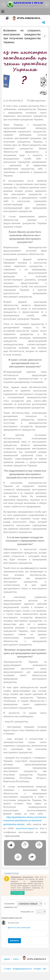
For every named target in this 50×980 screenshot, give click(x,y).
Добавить (15, 941)
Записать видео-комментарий (19, 928)
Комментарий (13, 923)
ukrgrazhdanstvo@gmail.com (27, 828)
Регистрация (17, 893)
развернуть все (11, 907)
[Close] (45, 877)
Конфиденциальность (22, 969)
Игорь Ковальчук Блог (31, 18)
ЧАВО (45, 969)
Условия (37, 969)
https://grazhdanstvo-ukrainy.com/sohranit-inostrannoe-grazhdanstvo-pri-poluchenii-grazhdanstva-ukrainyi (25, 821)
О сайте (8, 969)
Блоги (16, 959)
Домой (7, 959)
